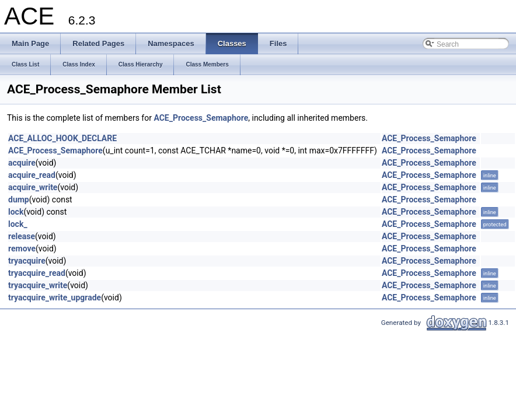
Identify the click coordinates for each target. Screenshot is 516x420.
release (22, 236)
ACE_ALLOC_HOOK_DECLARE (62, 138)
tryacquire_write (38, 285)
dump (19, 199)
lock (16, 212)
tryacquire (27, 261)
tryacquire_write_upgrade (55, 297)
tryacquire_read (37, 273)
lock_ (18, 224)
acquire (22, 163)
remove (22, 249)
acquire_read (32, 175)
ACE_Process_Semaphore (201, 118)
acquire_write (33, 187)
